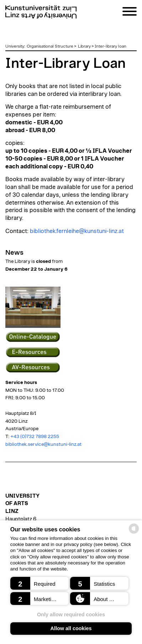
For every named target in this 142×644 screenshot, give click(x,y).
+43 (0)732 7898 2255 (35, 437)
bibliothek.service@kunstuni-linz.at (43, 444)
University (15, 46)
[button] (40, 583)
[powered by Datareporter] (134, 533)
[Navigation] (130, 13)
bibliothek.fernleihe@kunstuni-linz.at (77, 231)
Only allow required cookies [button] (71, 615)
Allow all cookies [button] (71, 628)
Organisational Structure (50, 46)
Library (84, 46)
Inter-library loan (111, 46)
